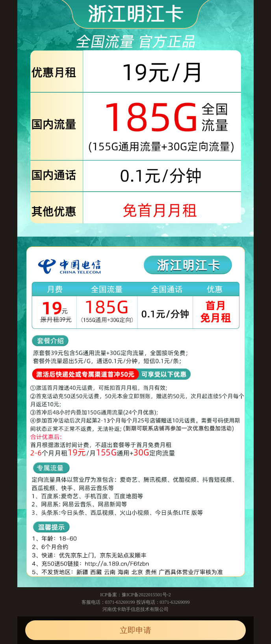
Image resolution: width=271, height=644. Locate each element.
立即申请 (135, 630)
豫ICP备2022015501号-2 (146, 595)
